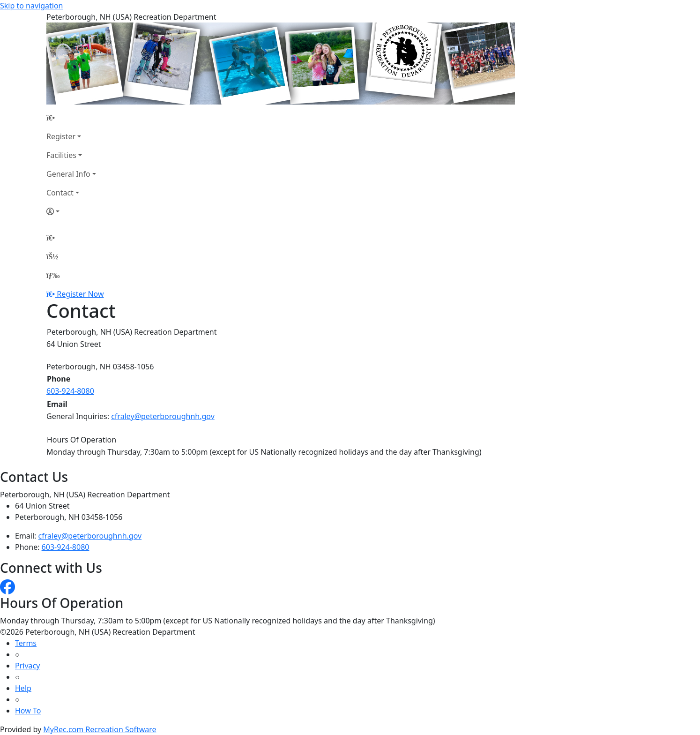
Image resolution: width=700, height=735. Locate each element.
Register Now (80, 294)
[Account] (71, 211)
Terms (26, 643)
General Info (68, 174)
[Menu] (53, 275)
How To (28, 711)
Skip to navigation (31, 6)
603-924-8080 (70, 391)
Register (61, 136)
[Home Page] (71, 118)
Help (23, 688)
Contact (60, 193)
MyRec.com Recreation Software (100, 729)
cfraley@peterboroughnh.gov (163, 416)
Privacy (27, 666)
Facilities (61, 155)
